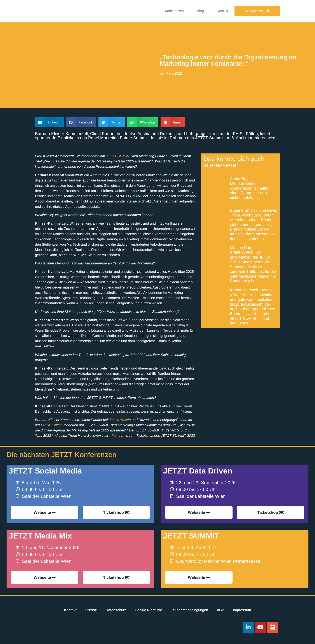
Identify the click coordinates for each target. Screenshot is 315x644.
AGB (220, 610)
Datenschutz (116, 610)
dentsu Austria (120, 420)
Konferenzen (174, 11)
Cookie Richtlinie (148, 610)
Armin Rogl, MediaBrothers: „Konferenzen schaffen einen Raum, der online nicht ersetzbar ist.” (250, 188)
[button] (49, 122)
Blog (200, 11)
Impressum (242, 610)
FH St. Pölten (51, 425)
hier (115, 435)
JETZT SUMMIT (119, 156)
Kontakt (222, 11)
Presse (91, 610)
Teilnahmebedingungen (189, 610)
